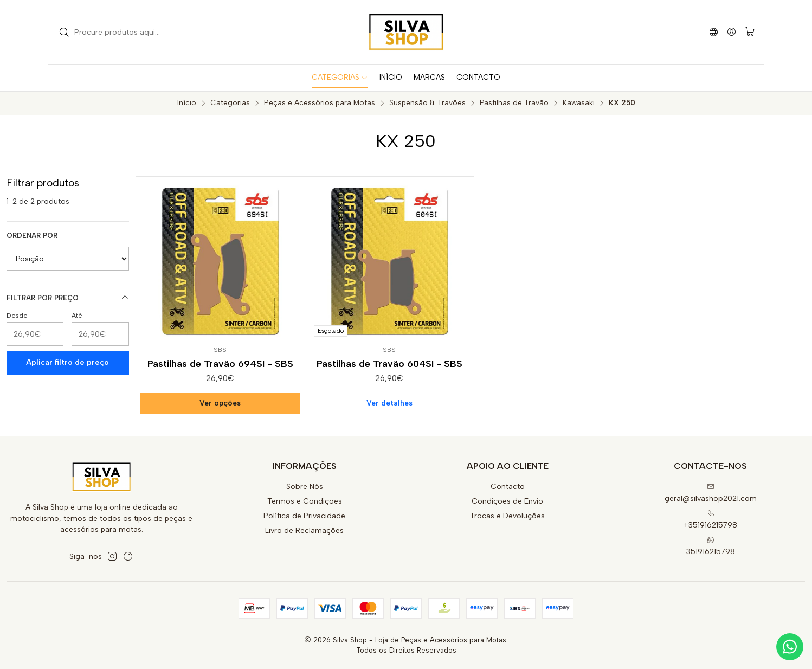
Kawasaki (579, 103)
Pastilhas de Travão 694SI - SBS (220, 364)
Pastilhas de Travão (514, 103)
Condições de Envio (507, 501)
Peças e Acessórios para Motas (320, 103)
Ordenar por (32, 236)
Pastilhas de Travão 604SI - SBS (389, 364)
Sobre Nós (305, 487)
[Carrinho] (750, 32)
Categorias (230, 103)
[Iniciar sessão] (732, 32)
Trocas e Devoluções (507, 516)
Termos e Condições (305, 501)
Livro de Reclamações (304, 530)
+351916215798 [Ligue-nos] (710, 520)
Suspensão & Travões (427, 103)
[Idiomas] (714, 32)
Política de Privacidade (304, 516)
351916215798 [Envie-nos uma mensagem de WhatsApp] (711, 546)
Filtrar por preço (68, 298)
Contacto (508, 487)
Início (187, 103)
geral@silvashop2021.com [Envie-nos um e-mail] (711, 493)
